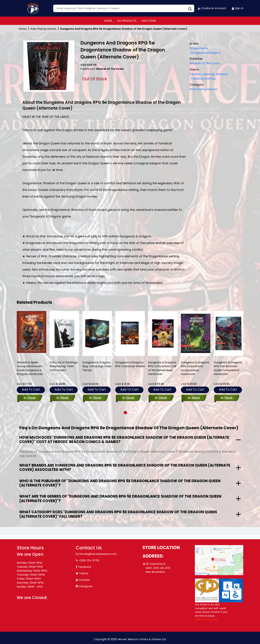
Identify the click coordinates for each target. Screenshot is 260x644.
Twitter (84, 573)
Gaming (209, 74)
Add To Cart (31, 389)
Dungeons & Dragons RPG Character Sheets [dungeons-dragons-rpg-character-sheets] (128, 367)
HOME (108, 21)
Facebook (85, 567)
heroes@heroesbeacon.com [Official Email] (98, 554)
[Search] (124, 8)
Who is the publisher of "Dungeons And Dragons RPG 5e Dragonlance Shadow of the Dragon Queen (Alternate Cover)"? (120, 483)
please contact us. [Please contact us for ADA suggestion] (207, 619)
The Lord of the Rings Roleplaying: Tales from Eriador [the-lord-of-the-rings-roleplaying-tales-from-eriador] (63, 367)
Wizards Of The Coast (206, 63)
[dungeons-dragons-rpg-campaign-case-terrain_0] (97, 333)
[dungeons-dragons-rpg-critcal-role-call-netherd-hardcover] (163, 333)
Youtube (84, 580)
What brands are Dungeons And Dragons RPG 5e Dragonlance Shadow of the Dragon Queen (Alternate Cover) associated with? (125, 467)
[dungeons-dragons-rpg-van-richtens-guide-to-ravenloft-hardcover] (228, 333)
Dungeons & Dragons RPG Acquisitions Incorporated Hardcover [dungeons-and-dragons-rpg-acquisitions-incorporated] (190, 371)
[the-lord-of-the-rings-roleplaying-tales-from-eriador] (64, 333)
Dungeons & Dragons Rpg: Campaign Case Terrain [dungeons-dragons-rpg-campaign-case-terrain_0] (94, 369)
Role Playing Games (43, 29)
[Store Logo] (33, 8)
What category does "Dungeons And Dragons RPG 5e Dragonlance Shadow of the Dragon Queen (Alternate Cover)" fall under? (118, 514)
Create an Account (212, 8)
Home (23, 29)
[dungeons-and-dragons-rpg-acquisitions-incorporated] (196, 333)
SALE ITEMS (149, 21)
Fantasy (196, 74)
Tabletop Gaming (204, 78)
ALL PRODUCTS (127, 21)
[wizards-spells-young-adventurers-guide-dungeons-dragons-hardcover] (32, 332)
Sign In (237, 8)
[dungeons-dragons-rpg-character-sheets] (130, 333)
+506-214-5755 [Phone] (89, 560)
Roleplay (224, 74)
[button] (125, 413)
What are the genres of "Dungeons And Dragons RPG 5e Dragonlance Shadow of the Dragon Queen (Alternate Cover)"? (120, 499)
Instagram (86, 586)
